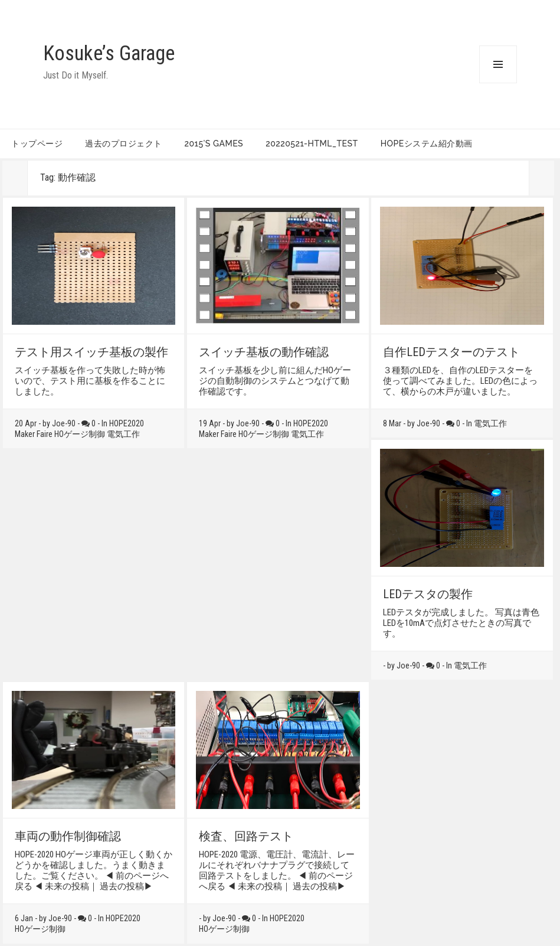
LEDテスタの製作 (428, 594)
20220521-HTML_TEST (312, 143)
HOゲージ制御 (80, 434)
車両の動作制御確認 (68, 836)
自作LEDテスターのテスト (451, 352)
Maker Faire (34, 434)
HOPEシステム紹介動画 (427, 143)
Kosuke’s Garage (109, 53)
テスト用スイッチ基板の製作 (91, 352)
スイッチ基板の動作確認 (264, 352)
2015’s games (214, 143)
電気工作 (123, 434)
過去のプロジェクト (124, 143)
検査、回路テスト (246, 836)
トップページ (37, 143)
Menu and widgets (498, 83)
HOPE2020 (127, 423)
